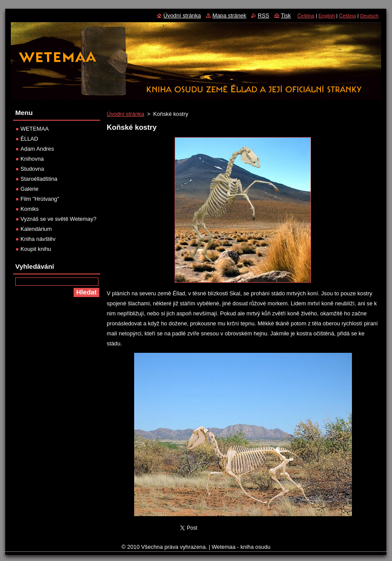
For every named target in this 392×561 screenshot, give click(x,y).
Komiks (30, 209)
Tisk (286, 15)
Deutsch (369, 16)
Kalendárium (36, 229)
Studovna (32, 169)
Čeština (306, 16)
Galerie (29, 189)
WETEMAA (35, 129)
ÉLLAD (29, 139)
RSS (264, 15)
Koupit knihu (36, 249)
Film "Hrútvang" (40, 199)
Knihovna (32, 159)
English (327, 16)
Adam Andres (37, 149)
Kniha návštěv (38, 239)
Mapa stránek (230, 15)
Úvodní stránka (125, 114)
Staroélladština (39, 179)
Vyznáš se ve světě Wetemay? (58, 219)
